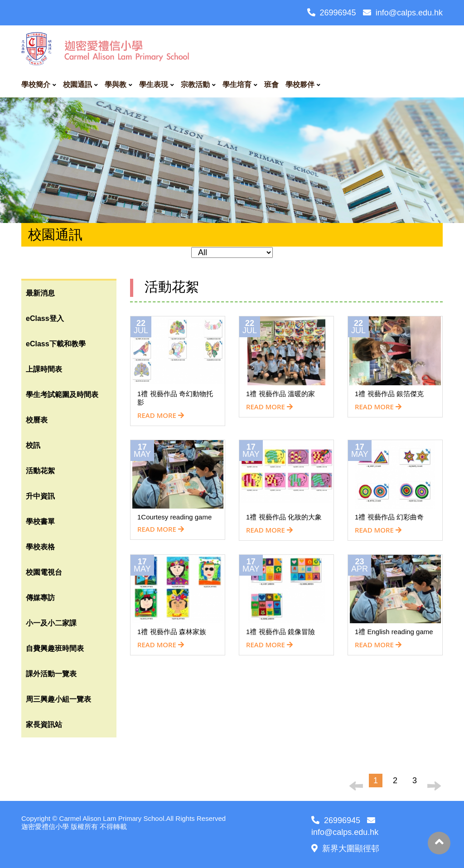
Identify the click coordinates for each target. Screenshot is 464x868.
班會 (271, 85)
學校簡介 (36, 85)
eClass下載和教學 (56, 344)
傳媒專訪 (40, 598)
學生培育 (237, 85)
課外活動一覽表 (51, 674)
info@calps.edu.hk (403, 13)
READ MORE (161, 415)
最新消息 (40, 293)
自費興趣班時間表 (55, 648)
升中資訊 (40, 496)
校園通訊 (77, 85)
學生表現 (154, 85)
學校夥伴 (300, 85)
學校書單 (40, 521)
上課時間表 (44, 369)
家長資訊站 (44, 725)
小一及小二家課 (51, 623)
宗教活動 (195, 85)
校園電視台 (44, 572)
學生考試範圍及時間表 (62, 395)
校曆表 (37, 420)
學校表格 (40, 547)
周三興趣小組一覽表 (58, 699)
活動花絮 (40, 471)
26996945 (332, 13)
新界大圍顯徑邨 (345, 849)
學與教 (116, 85)
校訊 (33, 445)
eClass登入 (45, 318)
